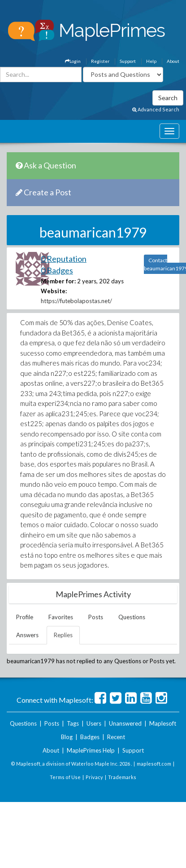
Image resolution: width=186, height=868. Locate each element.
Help (151, 61)
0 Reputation (64, 259)
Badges (90, 737)
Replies (63, 635)
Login (73, 61)
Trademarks (122, 777)
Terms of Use (65, 777)
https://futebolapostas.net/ (76, 301)
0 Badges (57, 270)
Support (128, 61)
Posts (96, 617)
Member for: (58, 281)
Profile (25, 617)
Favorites (61, 617)
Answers (27, 635)
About (173, 61)
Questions (132, 617)
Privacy (94, 777)
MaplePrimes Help (91, 750)
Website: (54, 291)
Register (100, 61)
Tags (73, 723)
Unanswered (125, 723)
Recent (116, 737)
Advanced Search (156, 109)
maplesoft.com (154, 764)
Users (94, 723)
